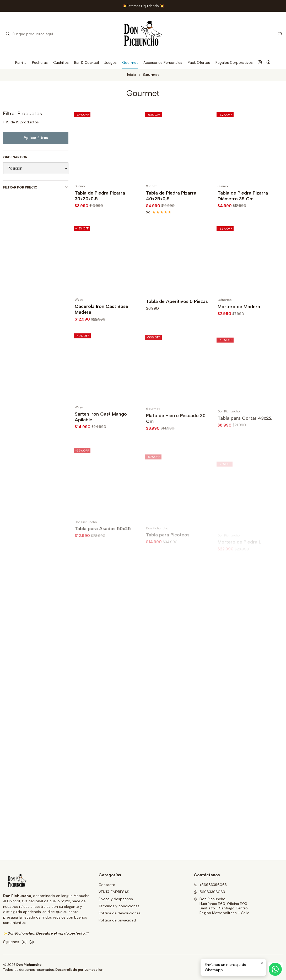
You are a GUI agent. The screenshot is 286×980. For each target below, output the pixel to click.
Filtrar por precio (36, 187)
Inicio (132, 75)
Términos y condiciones (119, 906)
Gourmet (130, 62)
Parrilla (21, 62)
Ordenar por (15, 157)
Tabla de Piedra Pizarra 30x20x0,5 (100, 196)
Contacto (107, 885)
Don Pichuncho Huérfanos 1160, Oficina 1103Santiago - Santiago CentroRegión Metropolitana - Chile (222, 906)
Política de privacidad (117, 920)
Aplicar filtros (36, 138)
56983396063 (209, 892)
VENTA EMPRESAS (114, 892)
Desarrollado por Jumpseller (79, 970)
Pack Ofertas (199, 62)
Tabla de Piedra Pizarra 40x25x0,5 (171, 196)
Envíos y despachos (116, 899)
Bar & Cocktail (87, 62)
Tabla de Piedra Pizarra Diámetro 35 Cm (243, 196)
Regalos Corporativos (234, 62)
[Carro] (280, 34)
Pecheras (40, 62)
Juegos (110, 62)
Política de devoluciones (120, 913)
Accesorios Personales (163, 62)
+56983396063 (210, 885)
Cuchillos (61, 62)
